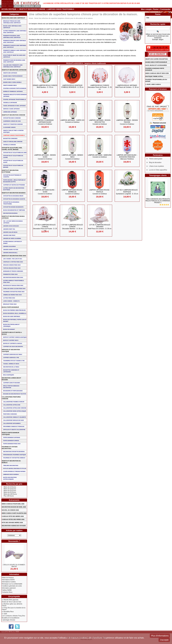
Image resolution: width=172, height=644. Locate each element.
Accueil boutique (9, 9)
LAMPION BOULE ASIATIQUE (72, 86)
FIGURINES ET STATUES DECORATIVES (10, 448)
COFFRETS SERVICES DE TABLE (13, 354)
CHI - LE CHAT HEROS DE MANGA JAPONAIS (13, 222)
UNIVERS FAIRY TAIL (9, 229)
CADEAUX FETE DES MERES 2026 (13, 516)
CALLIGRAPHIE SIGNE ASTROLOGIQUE (15, 411)
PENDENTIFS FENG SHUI (10, 274)
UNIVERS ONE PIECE (9, 235)
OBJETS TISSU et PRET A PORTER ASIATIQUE (13, 131)
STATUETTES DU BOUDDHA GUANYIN (14, 199)
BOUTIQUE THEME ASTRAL (154, 76)
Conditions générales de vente (12, 586)
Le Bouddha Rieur (8, 612)
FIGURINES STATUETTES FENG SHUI (14, 292)
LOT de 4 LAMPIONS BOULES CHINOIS (45, 228)
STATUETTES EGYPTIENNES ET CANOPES (12, 176)
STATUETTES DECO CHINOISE (12, 118)
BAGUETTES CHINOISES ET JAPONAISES (11, 371)
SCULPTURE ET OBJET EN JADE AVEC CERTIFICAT (14, 56)
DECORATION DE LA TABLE (11, 367)
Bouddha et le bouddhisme (11, 618)
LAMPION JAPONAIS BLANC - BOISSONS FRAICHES (127, 157)
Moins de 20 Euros (10, 489)
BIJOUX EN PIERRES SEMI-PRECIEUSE (14, 310)
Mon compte (146, 9)
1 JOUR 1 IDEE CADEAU (153, 84)
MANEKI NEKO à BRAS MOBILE (12, 82)
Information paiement (9, 588)
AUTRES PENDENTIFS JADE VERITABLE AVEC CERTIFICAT (15, 32)
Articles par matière (14, 531)
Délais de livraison (8, 578)
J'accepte (164, 640)
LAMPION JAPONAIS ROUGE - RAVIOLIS (100, 192)
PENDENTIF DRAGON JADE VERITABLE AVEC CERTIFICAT (15, 41)
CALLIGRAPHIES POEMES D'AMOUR (14, 402)
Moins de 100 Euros (10, 494)
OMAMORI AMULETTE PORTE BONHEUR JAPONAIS (15, 95)
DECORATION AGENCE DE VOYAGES (14, 526)
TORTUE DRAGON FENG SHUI (12, 268)
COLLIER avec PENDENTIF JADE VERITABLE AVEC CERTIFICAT (13, 66)
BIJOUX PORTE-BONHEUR (10, 307)
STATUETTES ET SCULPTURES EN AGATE (13, 161)
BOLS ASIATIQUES (9, 375)
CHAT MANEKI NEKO (9, 79)
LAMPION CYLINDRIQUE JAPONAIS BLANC (45, 122)
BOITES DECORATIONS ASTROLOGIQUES (10, 478)
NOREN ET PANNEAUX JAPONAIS (13, 91)
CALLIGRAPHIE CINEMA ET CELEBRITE (15, 417)
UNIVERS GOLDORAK (9, 246)
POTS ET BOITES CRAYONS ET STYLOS (15, 468)
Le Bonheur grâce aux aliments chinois (12, 605)
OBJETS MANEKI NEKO (10, 85)
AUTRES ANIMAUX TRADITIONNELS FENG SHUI (14, 281)
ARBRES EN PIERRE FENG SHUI (13, 295)
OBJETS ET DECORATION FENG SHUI (14, 256)
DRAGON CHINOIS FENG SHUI (12, 265)
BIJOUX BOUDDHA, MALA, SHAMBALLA (15, 313)
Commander (165, 9)
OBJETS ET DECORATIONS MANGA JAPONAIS (13, 217)
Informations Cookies (9, 582)
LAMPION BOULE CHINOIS (100, 87)
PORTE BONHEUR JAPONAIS (12, 437)
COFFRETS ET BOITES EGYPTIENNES (14, 185)
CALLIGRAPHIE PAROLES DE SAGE (14, 420)
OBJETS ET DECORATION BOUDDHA (14, 193)
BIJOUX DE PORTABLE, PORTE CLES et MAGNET (15, 320)
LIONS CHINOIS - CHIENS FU (11, 301)
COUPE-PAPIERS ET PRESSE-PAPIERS (14, 471)
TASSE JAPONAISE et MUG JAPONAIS (14, 106)
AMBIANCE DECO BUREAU (11, 474)
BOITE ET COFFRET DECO (11, 340)
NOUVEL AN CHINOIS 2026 (10, 510)
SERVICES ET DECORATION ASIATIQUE (11, 350)
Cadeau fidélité (7, 590)
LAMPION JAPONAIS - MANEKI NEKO (72, 157)
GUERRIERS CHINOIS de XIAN (12, 121)
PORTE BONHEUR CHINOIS (11, 441)
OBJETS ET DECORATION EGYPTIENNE (10, 171)
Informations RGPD (8, 580)
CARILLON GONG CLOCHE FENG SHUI (14, 289)
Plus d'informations (160, 636)
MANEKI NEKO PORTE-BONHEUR (13, 76)
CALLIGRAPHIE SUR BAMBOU (12, 423)
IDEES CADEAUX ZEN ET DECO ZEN (157, 73)
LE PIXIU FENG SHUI (9, 298)
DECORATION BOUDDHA (10, 213)
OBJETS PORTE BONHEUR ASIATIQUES (11, 434)
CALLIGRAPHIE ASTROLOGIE (12, 405)
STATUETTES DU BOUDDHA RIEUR (13, 196)
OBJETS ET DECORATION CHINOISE (32, 9)
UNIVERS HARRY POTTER (11, 250)
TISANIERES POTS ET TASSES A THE (14, 361)
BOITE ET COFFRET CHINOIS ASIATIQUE (15, 337)
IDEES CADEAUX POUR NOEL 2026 (13, 504)
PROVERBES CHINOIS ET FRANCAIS (14, 426)
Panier (156, 9)
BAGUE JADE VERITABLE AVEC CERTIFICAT (12, 27)
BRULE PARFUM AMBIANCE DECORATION (11, 387)
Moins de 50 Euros (10, 492)
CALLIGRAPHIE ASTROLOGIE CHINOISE (15, 408)
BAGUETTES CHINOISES (10, 138)
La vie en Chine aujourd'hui (158, 170)
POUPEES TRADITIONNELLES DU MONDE (156, 80)
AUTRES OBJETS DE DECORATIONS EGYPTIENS (14, 189)
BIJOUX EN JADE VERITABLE (12, 316)
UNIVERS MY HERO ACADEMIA (12, 238)
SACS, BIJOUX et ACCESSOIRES (156, 65)
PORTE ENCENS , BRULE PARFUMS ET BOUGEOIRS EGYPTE (14, 181)
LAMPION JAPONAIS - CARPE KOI (72, 121)
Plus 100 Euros (9, 496)
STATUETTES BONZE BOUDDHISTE (13, 207)
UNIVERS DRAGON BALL (10, 253)
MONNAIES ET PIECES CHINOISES (13, 271)
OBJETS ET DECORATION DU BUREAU (11, 462)
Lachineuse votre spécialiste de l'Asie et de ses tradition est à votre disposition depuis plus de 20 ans (92, 3)
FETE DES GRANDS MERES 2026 (12, 523)
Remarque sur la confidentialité (12, 584)
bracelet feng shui (10, 304)
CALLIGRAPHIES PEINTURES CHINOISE (11, 398)
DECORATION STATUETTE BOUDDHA (14, 452)
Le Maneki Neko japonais (10, 600)
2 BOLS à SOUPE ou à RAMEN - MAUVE (14, 566)
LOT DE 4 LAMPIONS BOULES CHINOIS (72, 227)
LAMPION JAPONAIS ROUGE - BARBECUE (72, 192)
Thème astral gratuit (156, 159)
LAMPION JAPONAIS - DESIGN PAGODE (127, 122)
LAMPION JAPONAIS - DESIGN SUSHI (45, 157)
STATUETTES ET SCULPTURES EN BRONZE (13, 166)
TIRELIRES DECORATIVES (11, 465)
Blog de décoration (155, 162)
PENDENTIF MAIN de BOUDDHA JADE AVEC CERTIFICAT (14, 61)
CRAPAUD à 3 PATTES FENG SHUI (13, 262)
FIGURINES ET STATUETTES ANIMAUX (14, 458)
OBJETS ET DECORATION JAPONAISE (14, 70)
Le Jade (4, 614)
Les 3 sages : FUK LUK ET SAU (13, 259)
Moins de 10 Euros (10, 487)
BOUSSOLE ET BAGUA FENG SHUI (13, 285)
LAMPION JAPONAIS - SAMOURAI (100, 156)
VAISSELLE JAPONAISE (10, 103)
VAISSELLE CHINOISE (10, 145)
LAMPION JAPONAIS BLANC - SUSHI (45, 192)
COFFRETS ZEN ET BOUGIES (12, 383)
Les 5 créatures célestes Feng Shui (13, 616)
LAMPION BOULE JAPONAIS (127, 86)
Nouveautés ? (14, 541)
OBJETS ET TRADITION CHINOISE (13, 124)
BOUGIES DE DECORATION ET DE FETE (15, 394)
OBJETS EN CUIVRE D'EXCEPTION (157, 59)
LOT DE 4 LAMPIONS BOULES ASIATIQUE (127, 192)
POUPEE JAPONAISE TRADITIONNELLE (15, 99)
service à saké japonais (11, 109)
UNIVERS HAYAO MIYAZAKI (11, 226)
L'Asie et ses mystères (156, 166)
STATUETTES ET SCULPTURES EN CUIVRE (13, 157)
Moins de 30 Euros (10, 491)
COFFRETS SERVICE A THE (11, 358)
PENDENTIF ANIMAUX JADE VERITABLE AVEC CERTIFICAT (15, 51)
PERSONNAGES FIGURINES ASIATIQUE (15, 455)
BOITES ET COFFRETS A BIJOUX (13, 343)
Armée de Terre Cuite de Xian (12, 602)
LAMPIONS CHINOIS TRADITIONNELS (14, 135)
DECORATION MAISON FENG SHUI (13, 277)
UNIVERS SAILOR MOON (10, 232)
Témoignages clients (158, 175)
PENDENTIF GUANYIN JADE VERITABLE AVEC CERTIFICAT (15, 46)
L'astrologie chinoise (8, 620)
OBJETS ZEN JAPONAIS (10, 73)
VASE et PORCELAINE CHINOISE (13, 142)
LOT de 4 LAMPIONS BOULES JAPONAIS (100, 227)
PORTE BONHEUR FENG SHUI (12, 444)
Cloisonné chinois (9, 127)
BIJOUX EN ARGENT (9, 329)
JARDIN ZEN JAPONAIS (10, 112)
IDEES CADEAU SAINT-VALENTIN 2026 (14, 513)
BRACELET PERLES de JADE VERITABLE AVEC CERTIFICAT (12, 22)
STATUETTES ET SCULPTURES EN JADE (15, 153)
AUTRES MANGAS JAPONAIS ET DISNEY (13, 242)
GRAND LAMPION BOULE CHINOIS (45, 86)
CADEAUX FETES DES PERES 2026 (13, 519)
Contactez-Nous (7, 592)
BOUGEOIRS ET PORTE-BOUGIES (13, 391)
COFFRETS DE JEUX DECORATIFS (13, 347)
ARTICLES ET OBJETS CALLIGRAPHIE (14, 430)
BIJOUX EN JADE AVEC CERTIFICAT (13, 18)
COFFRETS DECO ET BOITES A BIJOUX (12, 333)
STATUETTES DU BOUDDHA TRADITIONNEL (11, 203)
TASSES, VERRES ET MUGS (11, 364)
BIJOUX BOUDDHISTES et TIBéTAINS (14, 210)
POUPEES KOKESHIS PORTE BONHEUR (15, 88)
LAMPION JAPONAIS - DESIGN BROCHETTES (100, 122)
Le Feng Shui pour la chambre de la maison (14, 609)
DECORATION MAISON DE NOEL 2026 (14, 507)
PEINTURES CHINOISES (10, 414)
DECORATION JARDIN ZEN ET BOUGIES (11, 379)
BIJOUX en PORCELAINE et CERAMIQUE (11, 325)
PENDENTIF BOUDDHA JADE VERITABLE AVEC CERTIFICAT (12, 37)
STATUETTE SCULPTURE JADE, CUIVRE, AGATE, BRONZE (12, 149)
